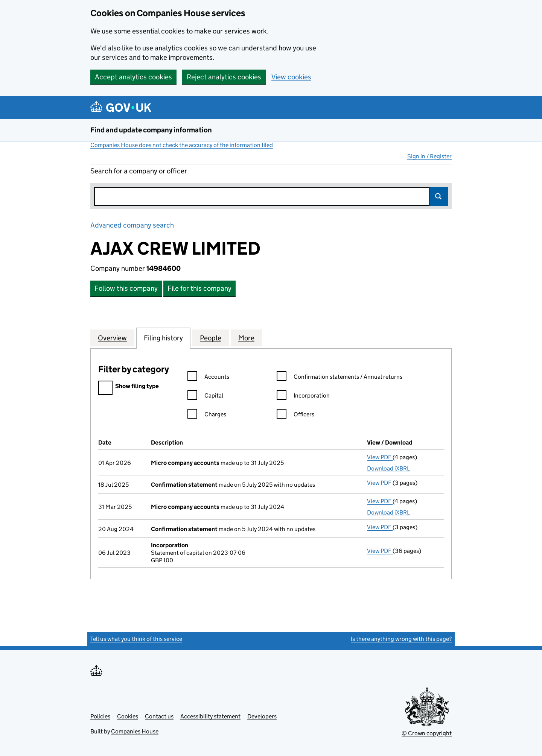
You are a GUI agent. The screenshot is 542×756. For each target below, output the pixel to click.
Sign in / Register (429, 156)
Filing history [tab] (163, 338)
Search (439, 196)
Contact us (159, 716)
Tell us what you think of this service (136, 639)
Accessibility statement (210, 716)
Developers (262, 716)
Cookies (128, 716)
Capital (205, 397)
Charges (207, 415)
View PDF (380, 457)
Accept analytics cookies (133, 77)
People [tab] (211, 338)
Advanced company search (132, 225)
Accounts (208, 378)
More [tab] (246, 338)
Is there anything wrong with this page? (401, 639)
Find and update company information (151, 130)
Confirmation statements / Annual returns (340, 378)
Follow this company (126, 288)
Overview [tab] (112, 338)
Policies (100, 716)
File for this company (199, 288)
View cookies (291, 77)
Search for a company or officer (139, 171)
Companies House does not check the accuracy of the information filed (182, 145)
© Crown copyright (427, 733)
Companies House (135, 731)
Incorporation (303, 397)
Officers (295, 415)
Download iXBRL (388, 468)
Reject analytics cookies (224, 77)
